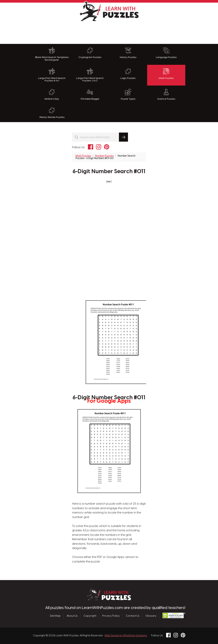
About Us (72, 616)
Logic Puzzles (128, 74)
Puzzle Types (128, 95)
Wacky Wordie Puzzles (52, 113)
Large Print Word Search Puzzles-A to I (52, 75)
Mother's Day (52, 95)
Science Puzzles (166, 95)
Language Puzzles (166, 53)
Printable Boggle (90, 95)
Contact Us (133, 616)
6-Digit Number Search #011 (109, 172)
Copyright (90, 616)
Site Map (55, 616)
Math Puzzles (166, 74)
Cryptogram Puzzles (90, 53)
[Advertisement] (109, 32)
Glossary (151, 616)
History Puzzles (128, 53)
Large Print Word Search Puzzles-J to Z (90, 75)
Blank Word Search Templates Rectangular (52, 54)
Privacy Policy (111, 616)
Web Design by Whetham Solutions (126, 636)
